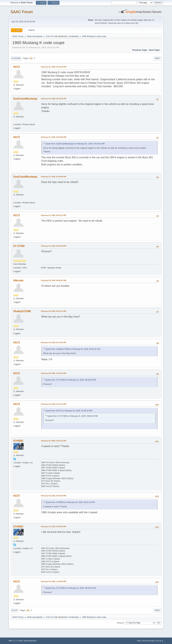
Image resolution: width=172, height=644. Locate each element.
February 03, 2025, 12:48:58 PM (54, 581)
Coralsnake (73, 36)
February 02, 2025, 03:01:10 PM (54, 441)
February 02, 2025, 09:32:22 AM (54, 311)
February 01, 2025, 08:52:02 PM (54, 246)
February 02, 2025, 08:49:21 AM (54, 280)
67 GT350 (19, 246)
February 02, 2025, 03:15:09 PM (54, 496)
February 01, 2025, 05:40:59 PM (54, 177)
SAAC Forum (22, 12)
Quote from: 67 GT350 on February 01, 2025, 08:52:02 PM (71, 380)
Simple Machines (30, 641)
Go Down (16, 58)
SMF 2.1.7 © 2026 (16, 641)
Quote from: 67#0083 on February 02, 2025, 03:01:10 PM (70, 502)
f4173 (17, 67)
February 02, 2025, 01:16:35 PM (54, 342)
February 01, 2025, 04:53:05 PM (54, 137)
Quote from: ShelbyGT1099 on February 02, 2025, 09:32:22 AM (73, 349)
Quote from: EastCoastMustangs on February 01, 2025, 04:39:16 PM (75, 144)
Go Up (15, 611)
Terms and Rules (148, 641)
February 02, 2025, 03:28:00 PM (54, 526)
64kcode (18, 280)
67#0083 (18, 441)
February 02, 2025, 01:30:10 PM (54, 373)
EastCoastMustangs (25, 99)
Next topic (154, 50)
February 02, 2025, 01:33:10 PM (54, 404)
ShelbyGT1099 (22, 311)
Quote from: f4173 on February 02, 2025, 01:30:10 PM (69, 411)
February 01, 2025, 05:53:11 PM (54, 215)
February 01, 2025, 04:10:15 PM (54, 67)
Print (157, 58)
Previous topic (140, 50)
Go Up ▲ (160, 641)
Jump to (120, 623)
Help (139, 641)
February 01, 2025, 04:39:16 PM (54, 99)
